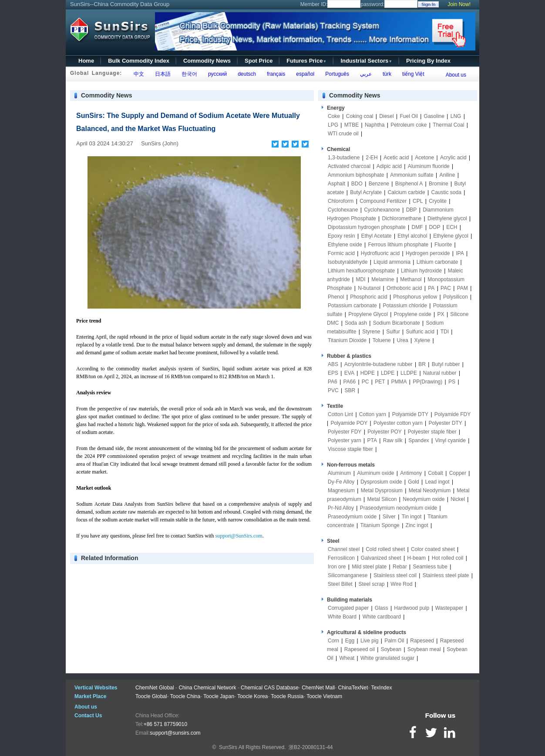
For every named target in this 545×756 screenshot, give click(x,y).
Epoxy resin (341, 236)
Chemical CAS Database (270, 688)
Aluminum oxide (375, 473)
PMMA (399, 382)
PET (380, 382)
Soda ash (356, 323)
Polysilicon (456, 297)
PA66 (350, 382)
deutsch (245, 74)
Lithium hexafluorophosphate (361, 271)
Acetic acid (396, 158)
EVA (349, 373)
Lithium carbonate (437, 262)
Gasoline (434, 116)
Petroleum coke (409, 125)
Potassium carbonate (352, 306)
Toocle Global (151, 696)
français (275, 74)
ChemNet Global (155, 688)
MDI (361, 279)
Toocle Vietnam (324, 696)
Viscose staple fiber (350, 449)
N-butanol (369, 288)
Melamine (383, 279)
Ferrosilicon (341, 558)
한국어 (188, 74)
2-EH (372, 158)
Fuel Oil (409, 116)
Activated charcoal (349, 166)
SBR (350, 390)
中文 (137, 74)
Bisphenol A (409, 184)
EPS (333, 373)
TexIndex (381, 688)
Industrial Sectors (366, 61)
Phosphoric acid (368, 297)
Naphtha (375, 125)
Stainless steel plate (446, 575)
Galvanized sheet (381, 558)
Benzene (379, 184)
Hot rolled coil (448, 558)
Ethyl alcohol (412, 236)
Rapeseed (422, 641)
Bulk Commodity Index (139, 61)
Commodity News (207, 61)
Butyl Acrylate (366, 192)
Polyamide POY (349, 423)
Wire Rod (401, 584)
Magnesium (341, 491)
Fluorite (443, 245)
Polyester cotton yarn (398, 423)
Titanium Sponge (380, 525)
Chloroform (341, 201)
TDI (445, 332)
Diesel (386, 116)
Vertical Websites (96, 688)
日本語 (161, 74)
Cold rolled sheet (385, 549)
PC (365, 382)
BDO (357, 184)
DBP (412, 210)
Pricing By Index (428, 61)
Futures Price (306, 61)
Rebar (400, 567)
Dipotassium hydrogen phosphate (367, 227)
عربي (364, 74)
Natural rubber (440, 373)
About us (456, 75)
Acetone (424, 158)
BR (422, 364)
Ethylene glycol (451, 236)
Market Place (90, 696)
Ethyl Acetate (377, 236)
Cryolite (438, 201)
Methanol (411, 279)
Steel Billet (340, 584)
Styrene (371, 332)
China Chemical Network (207, 688)
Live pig (369, 641)
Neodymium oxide (424, 499)
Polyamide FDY (452, 414)
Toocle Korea (252, 696)
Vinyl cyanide (450, 440)
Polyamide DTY (410, 414)
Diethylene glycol (447, 218)
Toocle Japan (219, 696)
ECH (452, 227)
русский (216, 74)
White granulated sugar (387, 658)
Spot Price (259, 61)
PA (431, 288)
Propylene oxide (413, 314)
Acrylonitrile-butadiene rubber (378, 364)
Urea (403, 340)
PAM (463, 288)
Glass (382, 608)
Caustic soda (446, 192)
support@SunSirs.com (239, 536)
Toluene (382, 340)
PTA (372, 440)
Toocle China (185, 696)
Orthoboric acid (404, 288)
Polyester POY (385, 432)
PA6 (333, 382)
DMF (417, 227)
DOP (434, 227)
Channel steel (344, 549)
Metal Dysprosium (382, 491)
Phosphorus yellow (415, 297)
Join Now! (459, 4)
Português (336, 74)
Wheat (347, 658)
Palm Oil (394, 641)
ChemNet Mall (318, 688)
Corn (333, 641)
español (304, 74)
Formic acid (341, 253)
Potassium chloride (405, 306)
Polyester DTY (445, 423)
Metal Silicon (382, 499)
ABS (333, 364)
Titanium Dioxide (347, 340)
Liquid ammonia (392, 262)
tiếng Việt (412, 74)
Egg (350, 641)
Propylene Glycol (368, 314)
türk (385, 74)
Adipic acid (389, 166)
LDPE (388, 373)
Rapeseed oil (360, 649)
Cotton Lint (340, 414)
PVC (333, 390)
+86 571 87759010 (165, 724)
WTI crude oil (343, 134)
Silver (389, 517)
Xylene (422, 340)
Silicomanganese (348, 575)
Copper (458, 473)
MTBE (352, 125)
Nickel (458, 499)
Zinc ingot (417, 525)
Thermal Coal (448, 125)
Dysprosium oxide (381, 482)
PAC (446, 288)
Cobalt (436, 473)
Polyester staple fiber (432, 432)
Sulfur (393, 332)
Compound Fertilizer (383, 201)
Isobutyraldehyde (348, 262)
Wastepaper (449, 608)
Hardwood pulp (412, 608)
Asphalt (336, 184)
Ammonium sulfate (412, 175)
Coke (334, 116)
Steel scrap (372, 584)
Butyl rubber (446, 364)
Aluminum (339, 473)
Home (86, 61)
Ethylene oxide (345, 245)
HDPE (368, 373)
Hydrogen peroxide (428, 253)
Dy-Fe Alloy (341, 482)
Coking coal (360, 116)
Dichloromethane (402, 218)
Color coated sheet (433, 549)
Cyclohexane (343, 210)
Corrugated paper (348, 608)
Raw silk (393, 440)
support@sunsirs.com (175, 733)
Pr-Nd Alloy (341, 508)
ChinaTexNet (353, 688)
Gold (413, 482)
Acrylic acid (453, 158)
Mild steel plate (369, 567)
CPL (418, 201)
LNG (456, 116)
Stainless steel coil (395, 575)
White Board (342, 617)
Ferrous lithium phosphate (399, 245)
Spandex (419, 440)
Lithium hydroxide (421, 271)
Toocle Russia (287, 696)
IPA (460, 253)
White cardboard (382, 617)
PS (452, 382)
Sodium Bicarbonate (397, 323)
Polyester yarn (345, 440)
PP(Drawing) (427, 382)
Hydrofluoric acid (380, 253)
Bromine (439, 184)
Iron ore (337, 567)
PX (441, 314)
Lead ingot (437, 482)
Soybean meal (424, 649)
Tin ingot (412, 517)
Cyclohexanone (382, 210)
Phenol (336, 297)
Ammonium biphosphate (356, 175)
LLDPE (409, 373)
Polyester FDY (345, 432)
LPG (333, 125)
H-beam (416, 558)
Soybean (391, 649)
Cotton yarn (373, 414)
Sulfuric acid (420, 332)
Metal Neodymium (430, 491)
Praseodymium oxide (352, 517)
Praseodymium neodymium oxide (399, 508)
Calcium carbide (407, 192)
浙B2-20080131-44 (311, 747)
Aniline (447, 175)
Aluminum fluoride (429, 166)
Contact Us (88, 716)
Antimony (411, 473)
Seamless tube (430, 567)
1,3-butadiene (344, 158)
